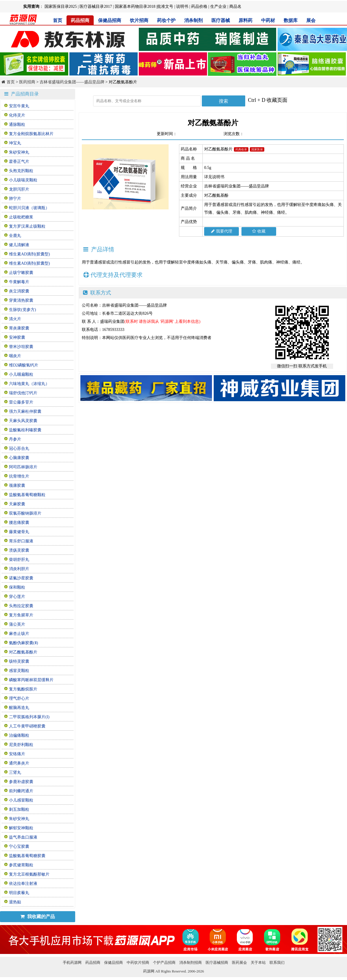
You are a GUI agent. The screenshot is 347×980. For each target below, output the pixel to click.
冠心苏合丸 (19, 448)
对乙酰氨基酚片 (23, 652)
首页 (58, 20)
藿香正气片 (19, 162)
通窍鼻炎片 (19, 763)
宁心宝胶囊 (19, 847)
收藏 (259, 231)
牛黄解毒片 (19, 282)
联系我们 (277, 962)
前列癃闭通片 (21, 791)
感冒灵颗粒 (19, 671)
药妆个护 (166, 20)
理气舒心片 (19, 698)
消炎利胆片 (19, 569)
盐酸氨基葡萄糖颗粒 (27, 495)
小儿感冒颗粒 (21, 800)
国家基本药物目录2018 (135, 7)
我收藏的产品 (38, 917)
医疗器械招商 (217, 962)
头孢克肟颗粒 (21, 171)
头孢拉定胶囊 (21, 606)
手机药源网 (72, 962)
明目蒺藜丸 (19, 893)
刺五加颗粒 (19, 809)
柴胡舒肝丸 (19, 560)
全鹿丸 (15, 236)
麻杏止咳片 (19, 634)
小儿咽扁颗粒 (21, 374)
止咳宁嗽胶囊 (21, 273)
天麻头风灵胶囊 (23, 421)
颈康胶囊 (17, 486)
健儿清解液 (19, 245)
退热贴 (15, 902)
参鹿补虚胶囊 (21, 782)
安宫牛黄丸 (19, 106)
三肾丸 (15, 772)
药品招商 (80, 20)
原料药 (246, 20)
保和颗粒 (17, 587)
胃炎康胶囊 (19, 328)
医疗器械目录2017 (96, 7)
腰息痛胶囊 (19, 523)
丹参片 (15, 439)
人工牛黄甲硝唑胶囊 (27, 726)
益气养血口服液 (23, 837)
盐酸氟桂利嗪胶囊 (25, 430)
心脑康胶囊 (19, 458)
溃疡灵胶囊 (19, 550)
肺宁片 (15, 199)
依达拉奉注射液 (23, 884)
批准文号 (165, 7)
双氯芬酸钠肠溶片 (25, 513)
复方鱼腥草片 (21, 615)
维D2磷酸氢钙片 (24, 365)
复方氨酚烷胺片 (23, 689)
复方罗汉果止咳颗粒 (27, 226)
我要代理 (222, 231)
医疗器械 (221, 20)
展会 (311, 20)
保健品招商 (110, 20)
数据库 (291, 20)
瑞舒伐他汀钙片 (23, 393)
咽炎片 (15, 356)
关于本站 (258, 962)
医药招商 (27, 82)
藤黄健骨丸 (19, 532)
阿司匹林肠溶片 (23, 467)
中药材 (268, 20)
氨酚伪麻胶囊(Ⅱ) (23, 643)
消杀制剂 (193, 20)
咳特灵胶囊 (19, 661)
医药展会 (239, 962)
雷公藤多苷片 (21, 402)
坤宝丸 (15, 143)
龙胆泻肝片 (19, 189)
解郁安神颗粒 (21, 828)
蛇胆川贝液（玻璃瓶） (29, 208)
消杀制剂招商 (191, 962)
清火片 (15, 319)
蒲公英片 (17, 624)
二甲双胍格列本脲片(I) (29, 717)
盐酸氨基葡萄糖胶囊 (27, 856)
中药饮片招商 (138, 962)
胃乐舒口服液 (21, 541)
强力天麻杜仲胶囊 (25, 411)
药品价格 (199, 7)
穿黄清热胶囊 (21, 300)
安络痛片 (17, 754)
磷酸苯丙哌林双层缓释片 (31, 680)
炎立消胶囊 (19, 291)
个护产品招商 (164, 962)
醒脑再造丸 (19, 708)
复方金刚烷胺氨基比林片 (31, 134)
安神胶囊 (17, 337)
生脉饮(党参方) (22, 310)
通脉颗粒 (17, 125)
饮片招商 (139, 20)
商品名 (235, 7)
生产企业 (218, 7)
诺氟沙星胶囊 (21, 578)
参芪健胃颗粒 (21, 865)
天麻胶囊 (17, 504)
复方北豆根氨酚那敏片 (29, 874)
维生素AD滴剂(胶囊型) (29, 254)
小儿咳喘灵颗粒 (23, 180)
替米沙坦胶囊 (21, 347)
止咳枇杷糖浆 (21, 217)
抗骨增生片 (19, 476)
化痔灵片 (17, 115)
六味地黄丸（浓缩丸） (29, 384)
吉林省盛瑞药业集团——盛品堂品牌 (72, 82)
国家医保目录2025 (61, 7)
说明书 (182, 7)
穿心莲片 (17, 597)
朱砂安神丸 (19, 152)
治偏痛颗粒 (19, 735)
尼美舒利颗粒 (21, 745)
